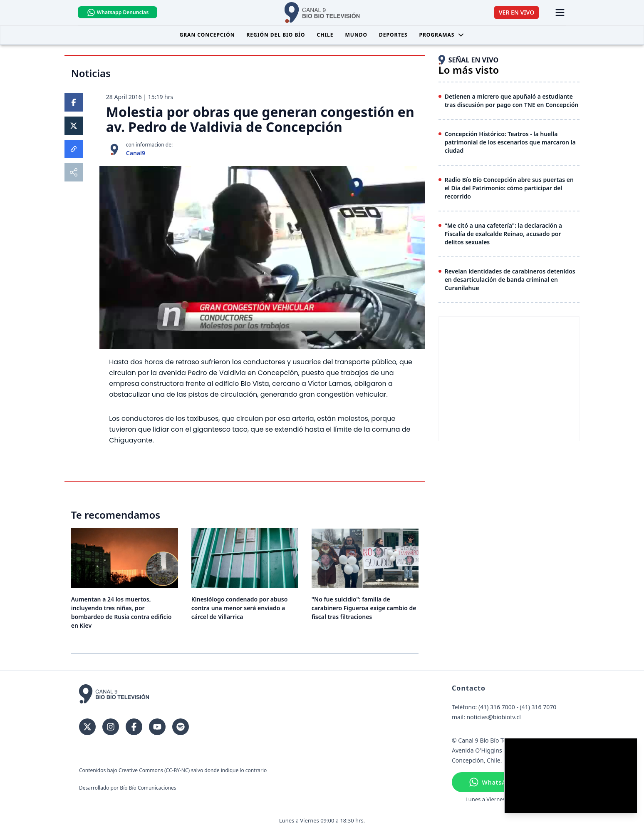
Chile (325, 35)
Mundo (356, 35)
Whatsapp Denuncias (119, 12)
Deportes (393, 35)
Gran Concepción (207, 35)
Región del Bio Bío (276, 35)
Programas (442, 35)
